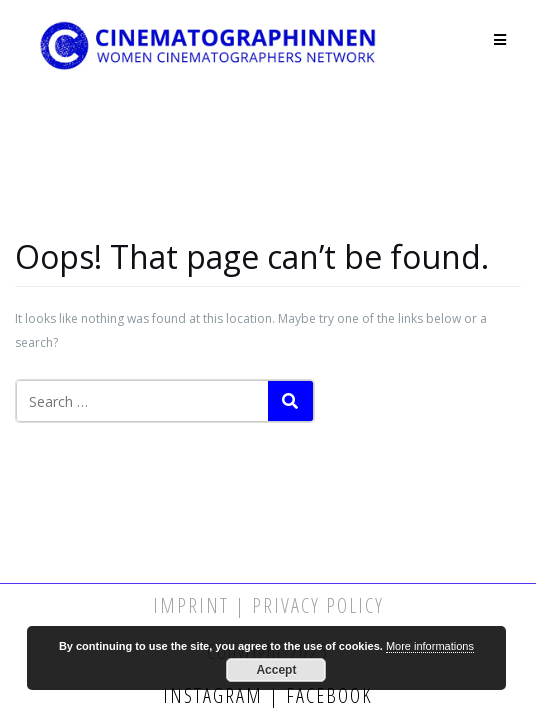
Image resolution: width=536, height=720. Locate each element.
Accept (276, 670)
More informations (430, 646)
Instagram (216, 695)
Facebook (326, 695)
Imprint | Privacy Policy (268, 605)
